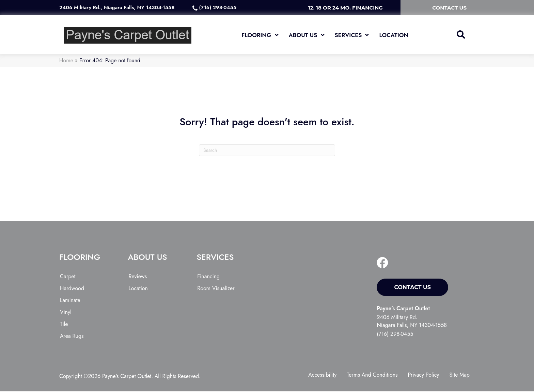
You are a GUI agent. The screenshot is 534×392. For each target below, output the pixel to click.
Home (66, 62)
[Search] (267, 152)
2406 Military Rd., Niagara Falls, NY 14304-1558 (117, 7)
